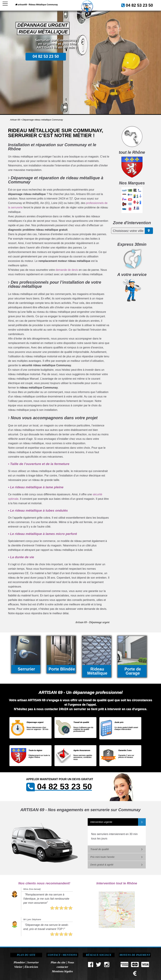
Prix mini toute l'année (102, 857)
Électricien (31, 967)
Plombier (19, 962)
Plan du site (58, 962)
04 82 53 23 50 (143, 5)
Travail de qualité (100, 849)
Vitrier (18, 967)
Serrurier (33, 962)
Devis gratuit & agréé (102, 865)
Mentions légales (62, 971)
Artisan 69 (15, 120)
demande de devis (67, 270)
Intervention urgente (101, 822)
